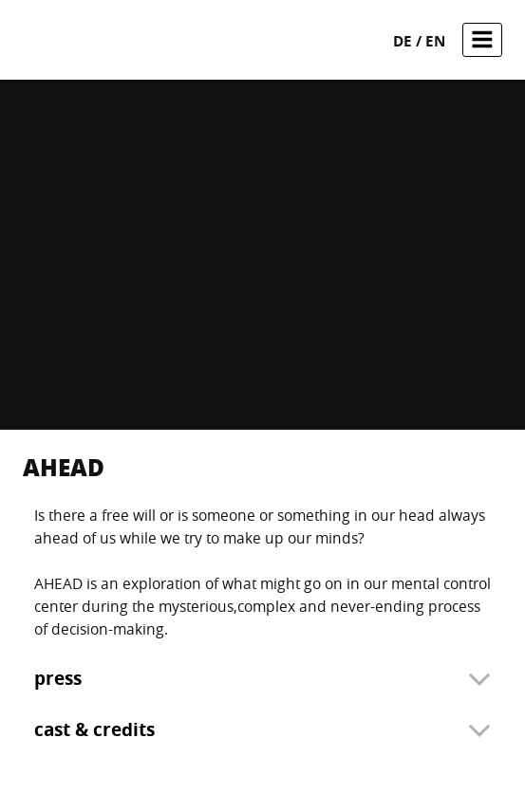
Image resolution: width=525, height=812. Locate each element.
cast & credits (94, 729)
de (404, 41)
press (58, 678)
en (435, 41)
